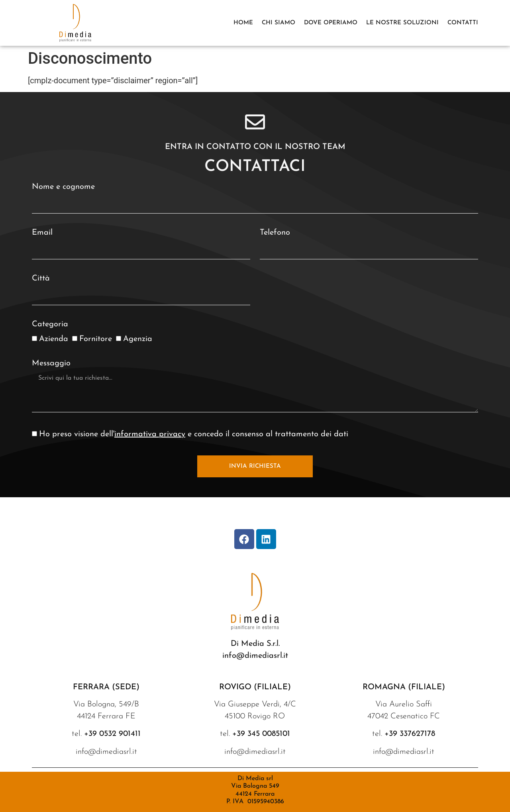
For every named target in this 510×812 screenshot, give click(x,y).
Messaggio (51, 363)
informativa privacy (150, 434)
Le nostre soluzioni (402, 23)
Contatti (463, 23)
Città (41, 279)
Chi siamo (279, 23)
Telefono (275, 233)
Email (42, 233)
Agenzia (138, 339)
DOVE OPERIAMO (331, 23)
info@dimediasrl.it (255, 656)
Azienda (54, 339)
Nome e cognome (63, 187)
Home (243, 23)
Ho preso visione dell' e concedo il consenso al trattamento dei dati (194, 434)
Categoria (50, 324)
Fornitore (96, 339)
